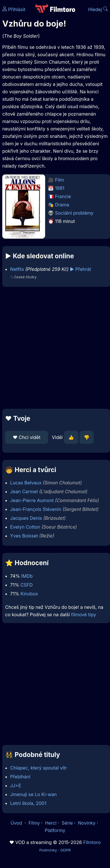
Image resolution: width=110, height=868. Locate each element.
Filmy (34, 823)
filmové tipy (84, 615)
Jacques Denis (26, 518)
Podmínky (48, 850)
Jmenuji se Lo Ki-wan (34, 794)
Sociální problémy (74, 213)
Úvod (17, 823)
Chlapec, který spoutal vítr (39, 768)
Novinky (87, 823)
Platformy (55, 830)
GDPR (66, 850)
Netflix (17, 269)
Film (60, 180)
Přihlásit (14, 9)
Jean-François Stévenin (36, 509)
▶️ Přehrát (81, 269)
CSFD (26, 585)
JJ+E (16, 786)
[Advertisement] (54, 348)
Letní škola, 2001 (28, 803)
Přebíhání (20, 777)
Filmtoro (92, 842)
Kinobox (29, 594)
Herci (51, 823)
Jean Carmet (24, 492)
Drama (62, 205)
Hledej (98, 9)
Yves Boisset (24, 536)
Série (67, 823)
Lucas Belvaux (26, 483)
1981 (60, 188)
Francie (63, 196)
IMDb (27, 576)
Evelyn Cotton (25, 527)
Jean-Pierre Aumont (32, 500)
